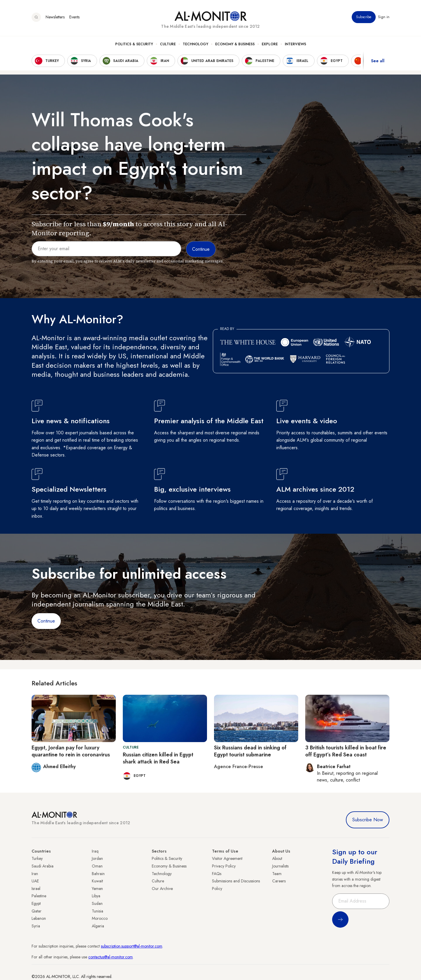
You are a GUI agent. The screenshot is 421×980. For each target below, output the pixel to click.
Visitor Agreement (227, 858)
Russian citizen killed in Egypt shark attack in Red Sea (158, 758)
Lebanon (39, 918)
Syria (36, 926)
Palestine (39, 896)
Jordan (97, 858)
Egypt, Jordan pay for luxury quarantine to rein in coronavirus (71, 751)
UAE (35, 881)
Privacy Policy (224, 866)
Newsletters (55, 17)
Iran (35, 874)
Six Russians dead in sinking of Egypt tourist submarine (250, 751)
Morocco (100, 918)
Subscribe (364, 17)
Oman (97, 866)
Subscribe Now (368, 820)
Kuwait (97, 881)
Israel (36, 889)
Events (74, 17)
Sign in (384, 17)
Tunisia (98, 911)
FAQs (217, 874)
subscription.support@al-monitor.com (132, 946)
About (277, 858)
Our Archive (162, 889)
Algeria (98, 926)
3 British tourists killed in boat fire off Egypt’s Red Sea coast (346, 751)
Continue (46, 621)
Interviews (295, 44)
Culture (168, 44)
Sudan (97, 903)
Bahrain (98, 874)
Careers (279, 881)
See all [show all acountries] (378, 61)
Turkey (37, 858)
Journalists (280, 866)
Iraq (95, 851)
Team (277, 874)
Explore (270, 44)
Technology (195, 44)
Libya (96, 896)
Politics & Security (134, 44)
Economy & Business (235, 44)
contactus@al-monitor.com (111, 957)
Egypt (36, 903)
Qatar (37, 911)
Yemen (97, 889)
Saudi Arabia (43, 866)
